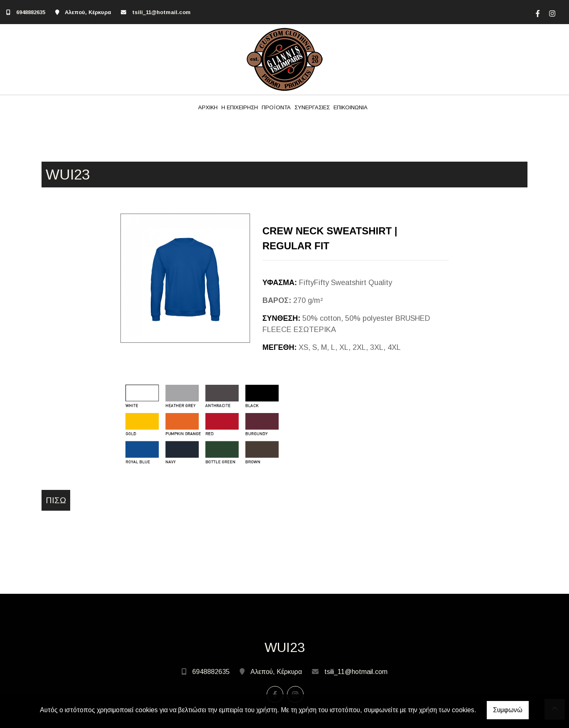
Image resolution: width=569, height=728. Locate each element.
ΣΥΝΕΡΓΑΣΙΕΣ (312, 107)
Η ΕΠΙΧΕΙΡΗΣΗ (240, 107)
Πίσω (56, 500)
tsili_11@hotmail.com (161, 12)
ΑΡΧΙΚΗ (208, 107)
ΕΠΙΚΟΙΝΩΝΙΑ (351, 107)
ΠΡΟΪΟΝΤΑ (276, 107)
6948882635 (31, 12)
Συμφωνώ (508, 710)
